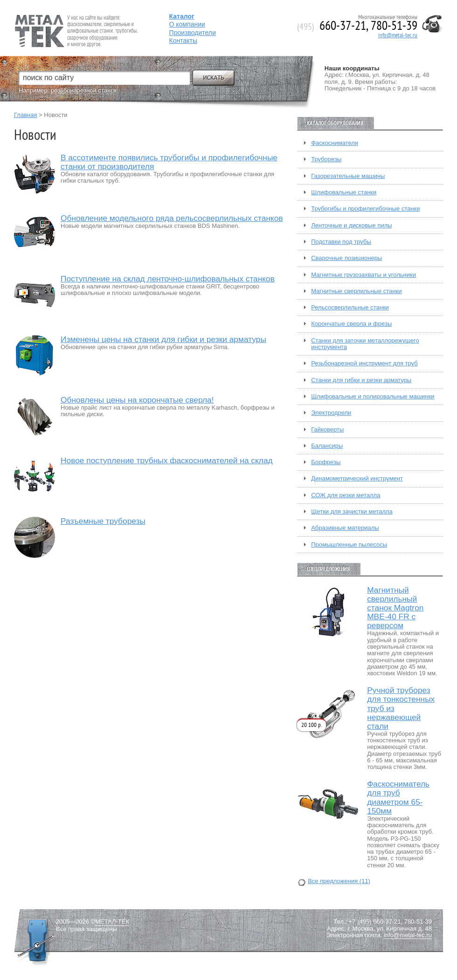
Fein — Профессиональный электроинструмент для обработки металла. (75, 20)
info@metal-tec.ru (398, 35)
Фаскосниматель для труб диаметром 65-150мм (398, 797)
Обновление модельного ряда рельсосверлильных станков (172, 218)
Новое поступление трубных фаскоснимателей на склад (167, 461)
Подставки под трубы (341, 242)
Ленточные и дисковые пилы (351, 226)
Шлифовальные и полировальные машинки (373, 397)
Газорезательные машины (348, 176)
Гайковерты (327, 430)
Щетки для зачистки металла (352, 512)
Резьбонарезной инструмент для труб (364, 363)
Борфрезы (326, 462)
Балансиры (327, 446)
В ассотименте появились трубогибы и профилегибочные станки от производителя (169, 162)
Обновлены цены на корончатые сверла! (137, 400)
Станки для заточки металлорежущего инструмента (365, 344)
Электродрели (331, 413)
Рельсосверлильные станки (350, 308)
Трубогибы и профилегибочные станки (365, 209)
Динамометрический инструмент (357, 479)
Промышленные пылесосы (349, 545)
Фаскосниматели (335, 143)
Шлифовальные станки (344, 192)
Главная (25, 115)
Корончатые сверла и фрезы (351, 324)
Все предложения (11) (339, 881)
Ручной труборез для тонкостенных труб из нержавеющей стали (401, 708)
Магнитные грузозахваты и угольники (364, 275)
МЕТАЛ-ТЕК (112, 922)
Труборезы (326, 159)
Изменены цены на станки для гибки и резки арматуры (163, 339)
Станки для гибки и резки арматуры (361, 380)
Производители (193, 33)
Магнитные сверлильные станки (356, 291)
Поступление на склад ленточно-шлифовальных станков (168, 279)
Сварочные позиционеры (346, 258)
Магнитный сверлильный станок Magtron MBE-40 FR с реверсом (395, 608)
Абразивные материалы (345, 528)
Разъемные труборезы (103, 521)
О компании (187, 24)
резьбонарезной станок (84, 90)
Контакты (183, 41)
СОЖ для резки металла (346, 495)
